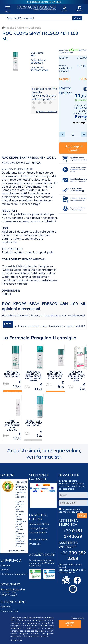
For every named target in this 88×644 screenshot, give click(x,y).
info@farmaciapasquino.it (14, 574)
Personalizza (76, 618)
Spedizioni (6, 607)
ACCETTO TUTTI (70, 624)
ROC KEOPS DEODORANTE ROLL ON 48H (12, 374)
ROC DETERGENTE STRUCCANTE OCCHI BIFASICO (12, 425)
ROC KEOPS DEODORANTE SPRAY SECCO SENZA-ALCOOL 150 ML (33, 376)
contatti (5, 570)
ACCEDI (8, 324)
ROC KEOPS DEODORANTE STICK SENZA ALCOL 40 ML (55, 375)
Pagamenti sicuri (9, 611)
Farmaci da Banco (38, 539)
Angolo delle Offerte (39, 524)
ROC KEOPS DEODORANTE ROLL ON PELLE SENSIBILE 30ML (76, 376)
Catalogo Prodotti (38, 528)
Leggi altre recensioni (17, 551)
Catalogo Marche (38, 532)
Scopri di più (16, 640)
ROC (33, 55)
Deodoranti (35, 28)
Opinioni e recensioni (47, 111)
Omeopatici (35, 544)
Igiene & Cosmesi (17, 28)
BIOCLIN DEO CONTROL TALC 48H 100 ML (33, 423)
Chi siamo (6, 565)
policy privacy (76, 512)
